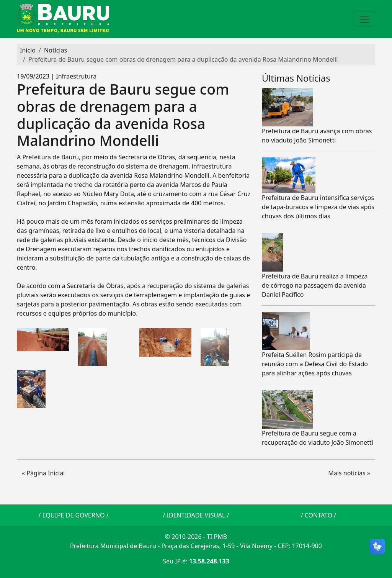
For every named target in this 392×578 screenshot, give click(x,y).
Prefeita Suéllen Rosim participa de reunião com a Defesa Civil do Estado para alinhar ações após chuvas (315, 364)
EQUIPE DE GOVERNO (73, 515)
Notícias (56, 50)
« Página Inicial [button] (43, 473)
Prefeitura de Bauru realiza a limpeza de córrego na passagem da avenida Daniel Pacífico (315, 285)
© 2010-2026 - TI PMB (196, 537)
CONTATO (318, 515)
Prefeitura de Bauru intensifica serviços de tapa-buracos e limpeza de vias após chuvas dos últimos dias (318, 207)
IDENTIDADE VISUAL (196, 515)
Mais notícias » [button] (349, 473)
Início (28, 50)
